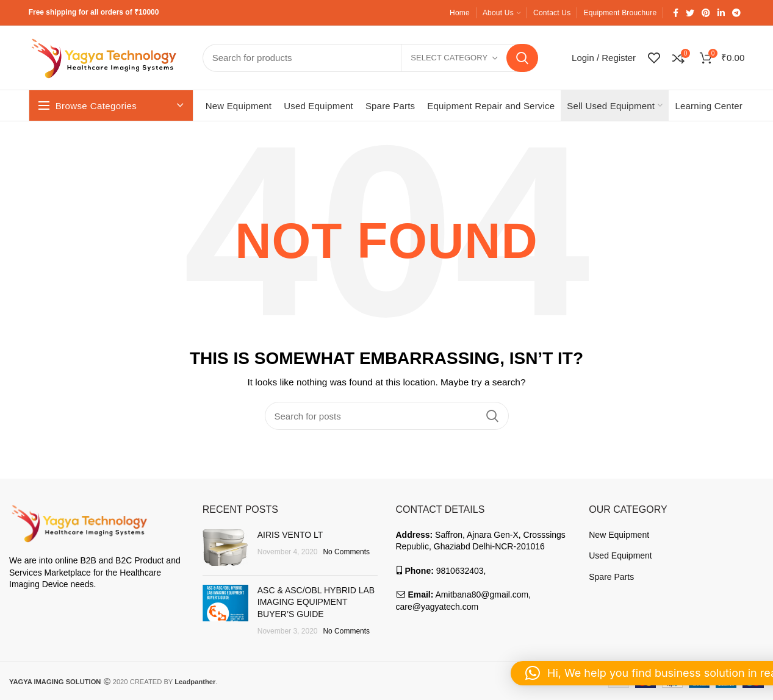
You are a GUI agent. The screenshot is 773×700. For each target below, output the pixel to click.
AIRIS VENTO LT (290, 535)
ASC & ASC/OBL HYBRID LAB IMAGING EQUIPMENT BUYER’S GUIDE (316, 602)
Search (522, 58)
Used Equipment (620, 555)
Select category (449, 58)
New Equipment (619, 535)
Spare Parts (611, 577)
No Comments (346, 552)
